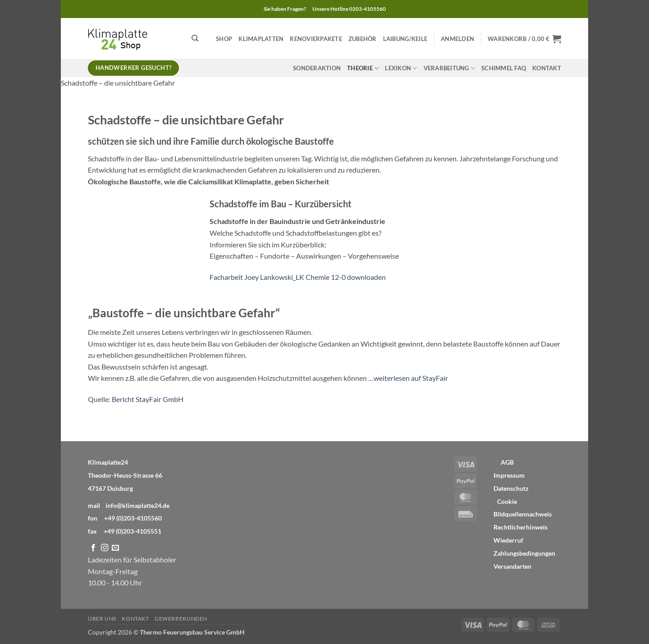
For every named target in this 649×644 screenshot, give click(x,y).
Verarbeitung (450, 68)
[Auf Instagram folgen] (105, 548)
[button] (457, 39)
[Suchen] (195, 38)
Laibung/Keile (405, 39)
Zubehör (363, 39)
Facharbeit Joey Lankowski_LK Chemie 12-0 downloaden (298, 277)
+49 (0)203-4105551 (133, 531)
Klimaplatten (261, 39)
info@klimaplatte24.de (137, 505)
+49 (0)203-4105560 (133, 518)
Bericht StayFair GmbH (148, 399)
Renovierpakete (316, 39)
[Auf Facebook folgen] (93, 548)
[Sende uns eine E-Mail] (115, 548)
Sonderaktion (317, 68)
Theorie (363, 68)
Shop (224, 39)
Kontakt (547, 68)
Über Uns (102, 619)
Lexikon (401, 68)
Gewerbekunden (181, 619)
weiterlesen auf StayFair (411, 378)
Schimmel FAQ (504, 68)
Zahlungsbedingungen (524, 553)
